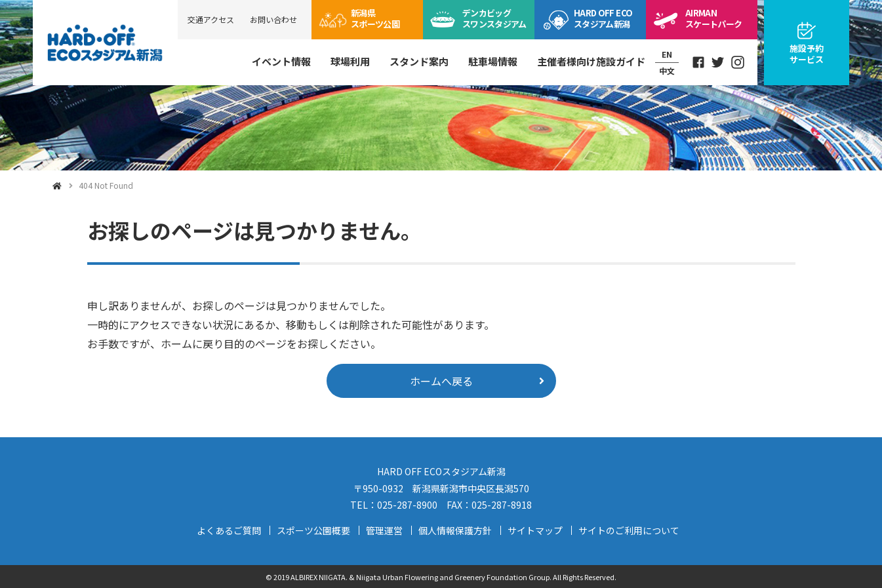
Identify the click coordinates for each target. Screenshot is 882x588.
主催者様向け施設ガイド (591, 61)
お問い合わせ (273, 19)
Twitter (718, 62)
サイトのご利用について (629, 530)
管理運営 (384, 530)
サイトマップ (535, 530)
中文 (667, 70)
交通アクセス (211, 19)
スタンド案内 (419, 61)
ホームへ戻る (441, 381)
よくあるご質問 (229, 530)
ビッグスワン (494, 18)
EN (667, 54)
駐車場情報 (493, 61)
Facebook (698, 62)
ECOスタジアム (603, 18)
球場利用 (350, 61)
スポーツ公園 (375, 18)
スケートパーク (713, 18)
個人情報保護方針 (455, 530)
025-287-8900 (407, 505)
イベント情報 (281, 61)
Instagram (738, 62)
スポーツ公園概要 (313, 530)
